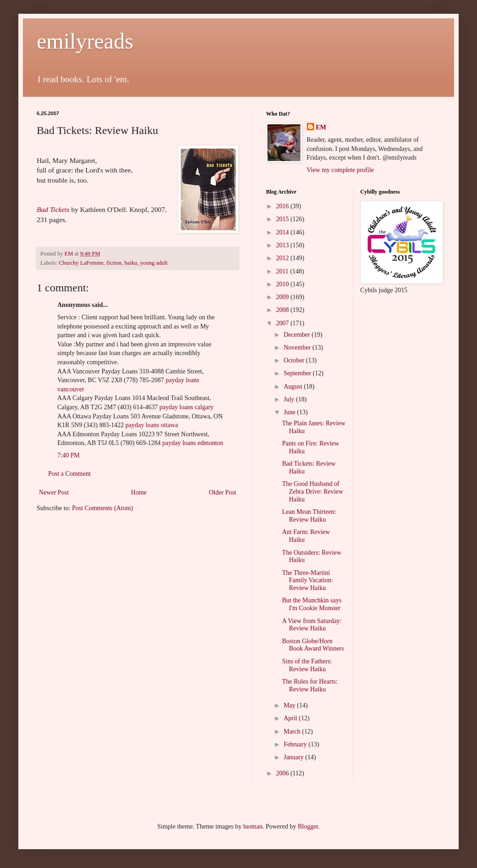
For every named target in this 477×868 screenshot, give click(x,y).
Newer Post (54, 492)
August (294, 387)
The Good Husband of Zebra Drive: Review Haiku (313, 492)
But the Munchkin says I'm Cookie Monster (312, 604)
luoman (253, 826)
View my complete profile (341, 170)
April (291, 718)
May (290, 705)
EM (321, 127)
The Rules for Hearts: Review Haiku (310, 685)
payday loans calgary (186, 407)
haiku (131, 263)
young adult (154, 263)
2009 (283, 297)
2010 (283, 284)
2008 (283, 310)
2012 (283, 258)
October (295, 360)
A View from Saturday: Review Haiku (312, 625)
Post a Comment (69, 474)
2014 (283, 232)
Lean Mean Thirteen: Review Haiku (309, 516)
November (298, 348)
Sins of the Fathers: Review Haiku (307, 665)
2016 (283, 206)
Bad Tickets (53, 209)
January (294, 757)
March (293, 732)
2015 (283, 219)
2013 (283, 245)
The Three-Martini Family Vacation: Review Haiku (308, 581)
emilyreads (85, 41)
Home (139, 492)
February (296, 744)
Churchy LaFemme (81, 263)
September (298, 373)
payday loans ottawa (152, 425)
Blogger (308, 826)
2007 (283, 323)
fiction (114, 263)
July (290, 399)
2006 (283, 773)
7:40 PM (69, 455)
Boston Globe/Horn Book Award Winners (313, 645)
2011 (283, 271)
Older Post (223, 492)
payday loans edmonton (193, 443)
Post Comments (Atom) (103, 508)
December (297, 335)
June (290, 412)
